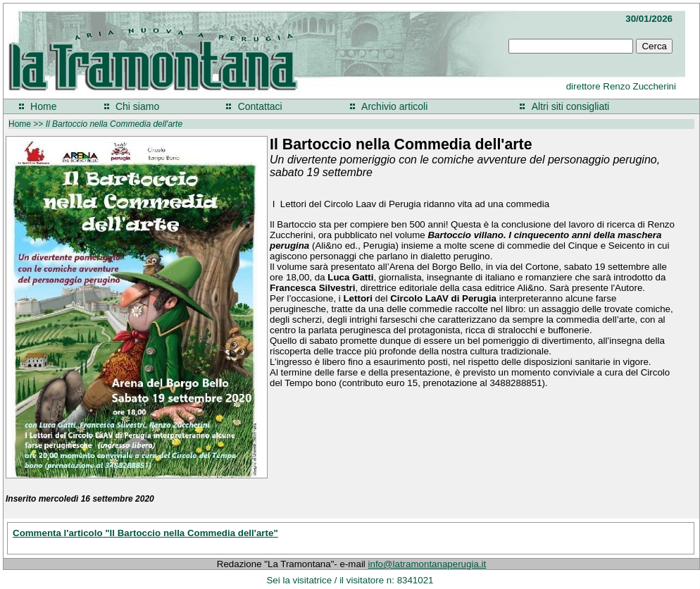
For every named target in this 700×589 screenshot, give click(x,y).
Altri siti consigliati (570, 106)
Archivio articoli (394, 106)
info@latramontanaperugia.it (427, 564)
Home (43, 106)
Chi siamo (137, 106)
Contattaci (260, 106)
